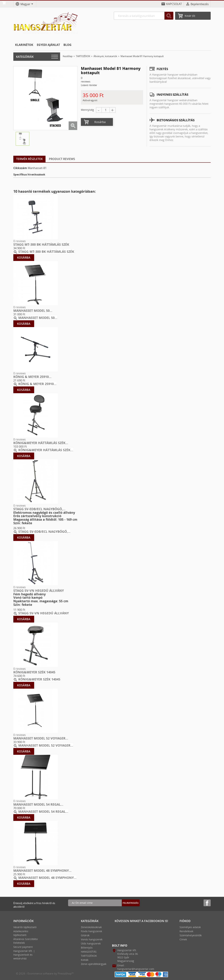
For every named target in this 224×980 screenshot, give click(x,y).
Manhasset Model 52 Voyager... (41, 738)
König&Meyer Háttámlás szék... (41, 443)
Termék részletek (29, 159)
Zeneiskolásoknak (91, 927)
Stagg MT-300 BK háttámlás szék (41, 244)
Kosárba (100, 122)
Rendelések (186, 931)
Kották (85, 960)
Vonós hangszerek (92, 939)
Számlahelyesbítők (191, 935)
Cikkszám (20, 168)
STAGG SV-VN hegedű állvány (39, 591)
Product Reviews (62, 159)
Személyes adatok (190, 927)
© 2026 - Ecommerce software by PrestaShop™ (45, 973)
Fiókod (185, 921)
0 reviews (20, 241)
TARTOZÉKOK (89, 956)
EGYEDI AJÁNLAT (48, 45)
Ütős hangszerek (91, 943)
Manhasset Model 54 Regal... (38, 804)
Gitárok (85, 935)
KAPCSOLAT (174, 4)
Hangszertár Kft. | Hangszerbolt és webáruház (24, 955)
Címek (183, 939)
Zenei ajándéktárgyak (94, 964)
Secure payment (23, 947)
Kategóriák (25, 57)
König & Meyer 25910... (32, 377)
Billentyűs (87, 948)
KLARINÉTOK (24, 45)
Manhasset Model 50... (33, 311)
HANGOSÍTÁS (89, 952)
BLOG (67, 45)
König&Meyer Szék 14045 (34, 672)
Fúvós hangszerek (91, 931)
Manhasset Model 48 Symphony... (42, 870)
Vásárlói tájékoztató (25, 927)
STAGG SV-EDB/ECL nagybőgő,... (39, 509)
